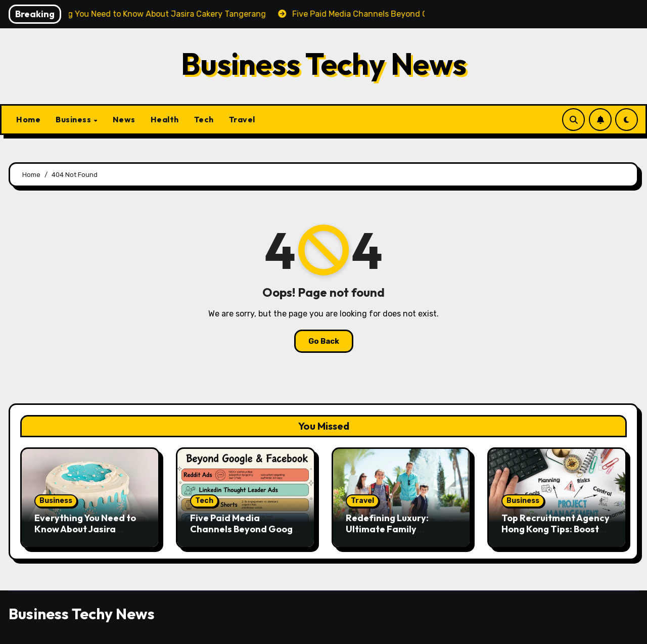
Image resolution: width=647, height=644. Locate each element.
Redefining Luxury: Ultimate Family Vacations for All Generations (387, 534)
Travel (242, 119)
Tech (204, 119)
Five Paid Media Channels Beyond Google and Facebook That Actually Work (245, 534)
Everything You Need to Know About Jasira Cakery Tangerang (85, 529)
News (124, 119)
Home (28, 119)
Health (165, 119)
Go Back (324, 341)
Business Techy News (324, 64)
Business (74, 119)
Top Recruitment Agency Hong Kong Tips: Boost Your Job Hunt (556, 529)
